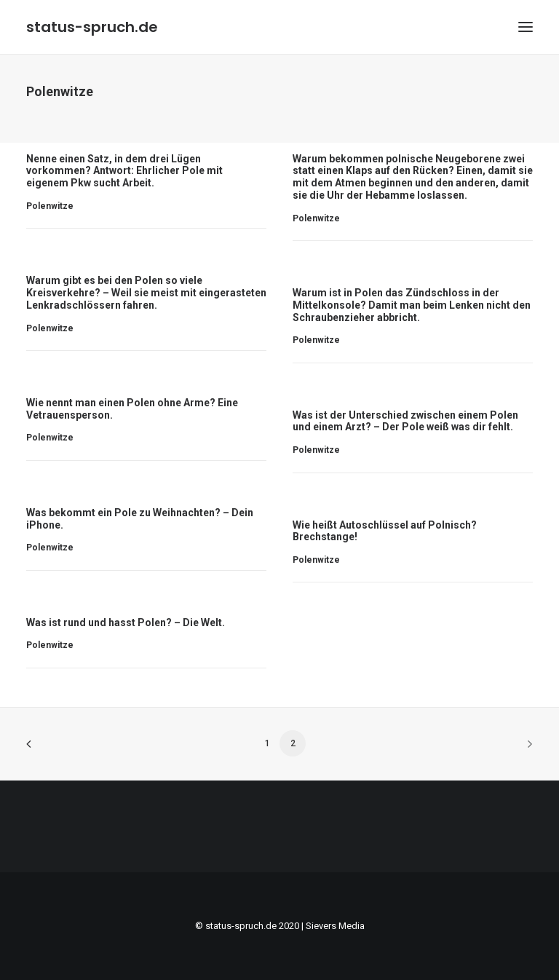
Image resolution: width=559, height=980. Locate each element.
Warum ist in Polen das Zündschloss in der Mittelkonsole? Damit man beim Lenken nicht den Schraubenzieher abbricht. (412, 305)
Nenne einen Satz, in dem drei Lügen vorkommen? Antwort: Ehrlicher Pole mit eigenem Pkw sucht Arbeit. (124, 171)
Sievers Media (335, 926)
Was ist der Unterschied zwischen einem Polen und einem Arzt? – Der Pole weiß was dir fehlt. (405, 421)
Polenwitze (50, 206)
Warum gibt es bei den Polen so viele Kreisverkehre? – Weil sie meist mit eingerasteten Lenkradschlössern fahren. (146, 293)
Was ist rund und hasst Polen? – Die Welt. (126, 623)
